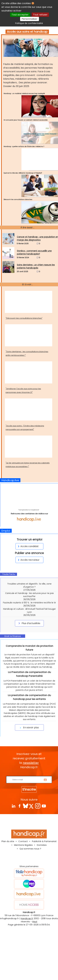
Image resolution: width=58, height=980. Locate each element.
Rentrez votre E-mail (30, 817)
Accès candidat (28, 546)
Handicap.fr (27, 961)
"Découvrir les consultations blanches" (24, 318)
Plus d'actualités (29, 623)
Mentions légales (23, 888)
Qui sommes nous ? (30, 891)
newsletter (31, 805)
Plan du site (8, 884)
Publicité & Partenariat (44, 884)
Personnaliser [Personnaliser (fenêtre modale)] (30, 19)
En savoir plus (29, 770)
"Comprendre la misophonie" (29, 510)
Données (42, 888)
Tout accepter (20, 15)
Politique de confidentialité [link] (29, 23)
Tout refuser (40, 15)
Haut (35, 964)
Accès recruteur (28, 560)
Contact (23, 884)
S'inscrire (29, 832)
